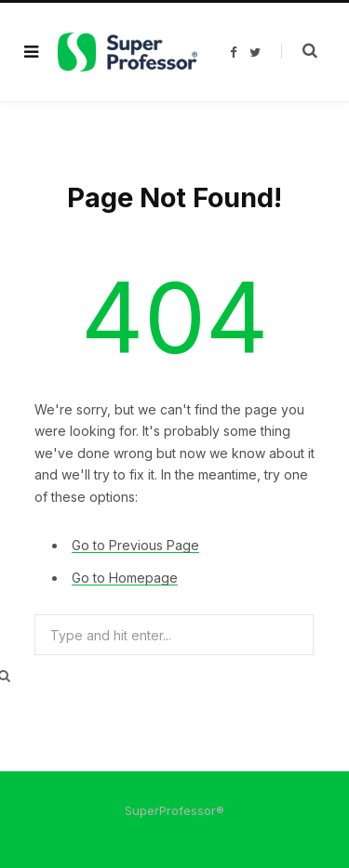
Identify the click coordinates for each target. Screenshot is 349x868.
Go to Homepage (125, 578)
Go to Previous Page (135, 545)
